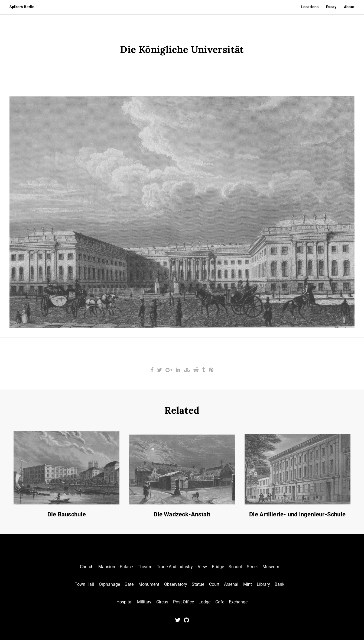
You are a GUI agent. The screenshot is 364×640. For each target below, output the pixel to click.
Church (87, 567)
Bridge (218, 567)
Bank (279, 584)
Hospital (124, 602)
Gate (129, 584)
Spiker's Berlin (22, 7)
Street (252, 567)
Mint (248, 584)
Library (263, 584)
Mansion (107, 567)
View (202, 567)
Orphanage (109, 584)
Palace (126, 567)
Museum (271, 567)
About (349, 7)
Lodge (204, 602)
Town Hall (84, 584)
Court (214, 584)
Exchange (238, 602)
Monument (149, 584)
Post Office (183, 602)
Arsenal (231, 584)
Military (144, 602)
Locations (310, 7)
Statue (198, 584)
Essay (331, 7)
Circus (162, 602)
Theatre (145, 567)
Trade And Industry (175, 567)
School (235, 567)
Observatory (176, 584)
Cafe (220, 602)
